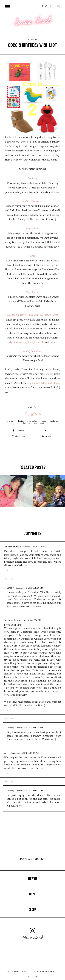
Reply (7, 570)
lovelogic (53, 971)
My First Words (17, 342)
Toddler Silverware (33, 201)
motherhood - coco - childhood (44, 421)
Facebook (18, 430)
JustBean (8, 620)
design (21, 421)
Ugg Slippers (33, 292)
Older (32, 910)
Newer (33, 879)
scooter (49, 374)
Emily (7, 753)
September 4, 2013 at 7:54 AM (28, 620)
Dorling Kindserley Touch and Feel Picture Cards (33, 315)
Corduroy (32, 178)
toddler (27, 423)
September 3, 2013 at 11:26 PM (29, 588)
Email (47, 436)
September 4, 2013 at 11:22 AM (29, 727)
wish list (39, 423)
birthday (10, 421)
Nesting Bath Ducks (32, 351)
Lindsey (33, 414)
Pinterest (19, 436)
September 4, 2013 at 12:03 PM (25, 753)
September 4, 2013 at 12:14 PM (29, 790)
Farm (53, 342)
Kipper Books (33, 228)
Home (32, 894)
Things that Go (36, 342)
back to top (32, 976)
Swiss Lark (33, 21)
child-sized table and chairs (43, 383)
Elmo (33, 256)
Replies (9, 579)
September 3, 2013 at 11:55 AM (34, 546)
